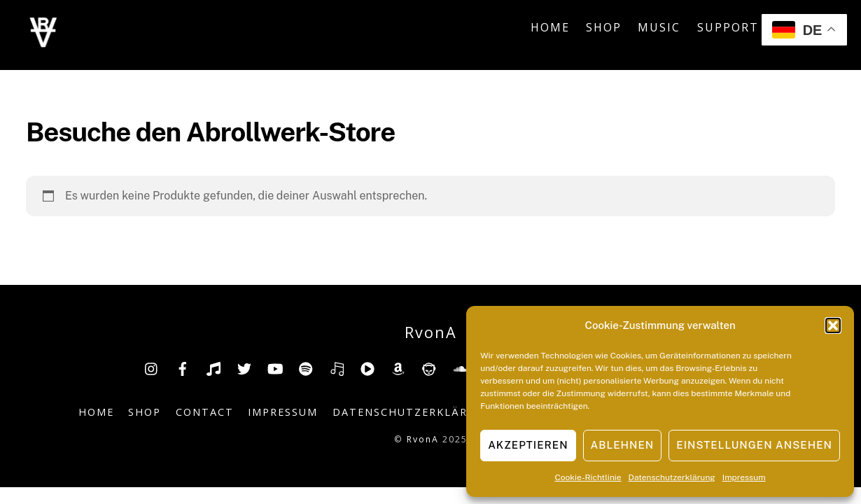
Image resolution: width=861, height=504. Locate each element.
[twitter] (244, 367)
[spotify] (306, 367)
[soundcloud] (460, 367)
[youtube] (275, 367)
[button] (833, 325)
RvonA (423, 439)
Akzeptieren (528, 445)
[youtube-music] (367, 367)
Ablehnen (623, 445)
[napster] (429, 367)
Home (550, 27)
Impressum (744, 477)
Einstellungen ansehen (754, 445)
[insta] (152, 367)
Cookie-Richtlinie (588, 477)
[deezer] (337, 367)
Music (659, 27)
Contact (205, 412)
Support (728, 27)
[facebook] (183, 367)
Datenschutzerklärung (672, 477)
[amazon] (398, 367)
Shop (604, 27)
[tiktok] (213, 367)
